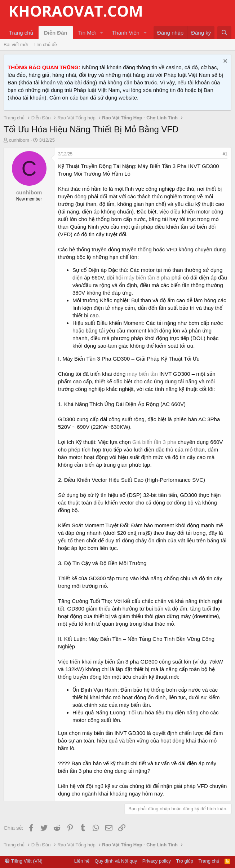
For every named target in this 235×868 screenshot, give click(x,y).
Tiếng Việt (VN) (24, 861)
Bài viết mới (16, 45)
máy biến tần (142, 374)
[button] (101, 33)
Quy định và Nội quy (116, 861)
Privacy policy (157, 861)
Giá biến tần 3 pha (154, 442)
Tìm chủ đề (45, 45)
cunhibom (19, 140)
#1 (225, 154)
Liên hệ (82, 861)
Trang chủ (21, 33)
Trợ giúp (185, 861)
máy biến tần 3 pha (147, 277)
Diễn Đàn (56, 33)
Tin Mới (87, 33)
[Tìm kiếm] (224, 33)
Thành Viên (125, 33)
